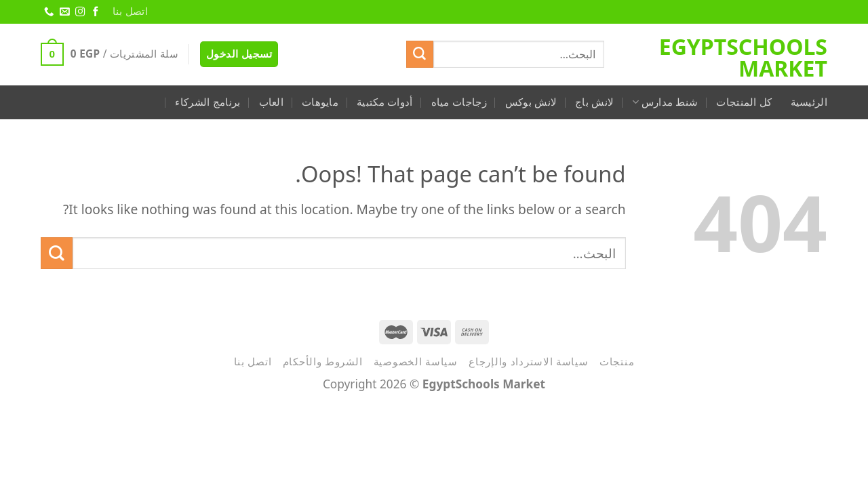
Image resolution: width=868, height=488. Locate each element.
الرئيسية (809, 102)
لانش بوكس (531, 102)
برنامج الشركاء (208, 102)
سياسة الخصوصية (416, 361)
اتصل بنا (130, 11)
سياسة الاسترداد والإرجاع (529, 361)
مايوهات (320, 102)
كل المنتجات (744, 102)
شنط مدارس (665, 102)
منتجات (617, 361)
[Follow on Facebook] (95, 12)
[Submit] (420, 54)
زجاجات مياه (459, 102)
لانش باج (594, 102)
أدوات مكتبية (385, 102)
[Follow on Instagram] (79, 12)
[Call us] (48, 12)
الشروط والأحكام (323, 361)
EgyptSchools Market (743, 58)
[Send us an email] (64, 12)
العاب (272, 102)
